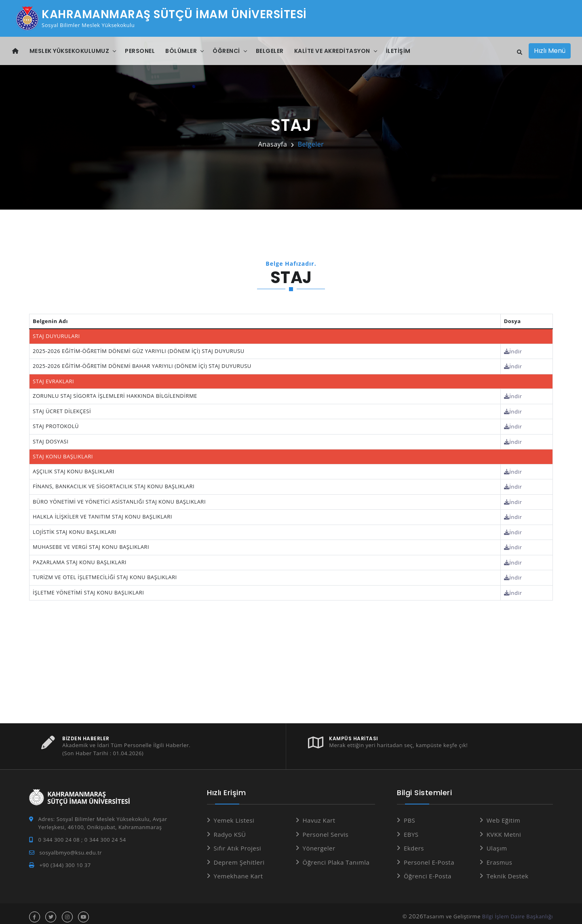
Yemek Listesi (234, 814)
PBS (409, 814)
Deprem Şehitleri (239, 856)
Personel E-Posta (429, 856)
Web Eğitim (504, 814)
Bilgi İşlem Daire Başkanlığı (518, 910)
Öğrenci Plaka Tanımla (336, 856)
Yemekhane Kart (238, 870)
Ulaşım (497, 842)
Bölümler (181, 51)
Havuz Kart (319, 814)
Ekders (414, 842)
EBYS (411, 828)
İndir (513, 351)
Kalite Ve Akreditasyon (332, 51)
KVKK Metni (504, 828)
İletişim (398, 51)
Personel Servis (326, 828)
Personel (140, 51)
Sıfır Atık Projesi (238, 842)
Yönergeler (319, 842)
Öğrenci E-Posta (428, 870)
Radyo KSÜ (230, 828)
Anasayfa (273, 144)
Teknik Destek (508, 870)
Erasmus (500, 856)
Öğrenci (226, 51)
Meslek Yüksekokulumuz (70, 51)
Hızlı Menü (550, 51)
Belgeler (270, 51)
